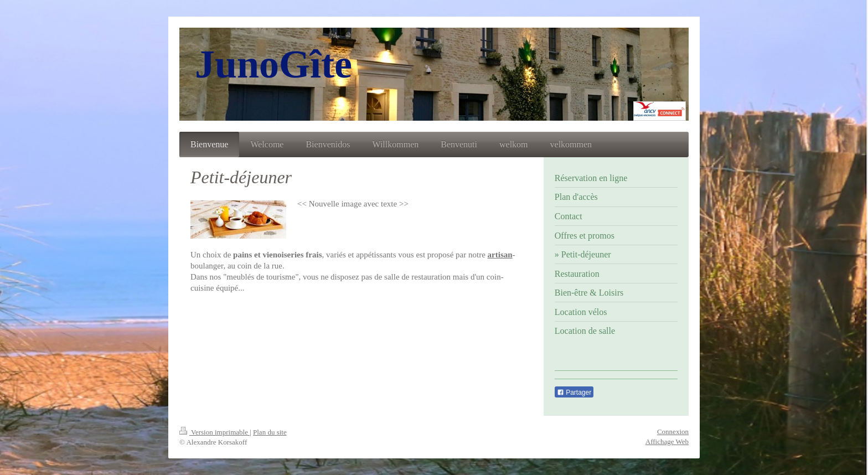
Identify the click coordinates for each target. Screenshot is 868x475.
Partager (574, 393)
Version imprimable (215, 432)
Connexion (673, 432)
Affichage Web (667, 442)
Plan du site (270, 432)
